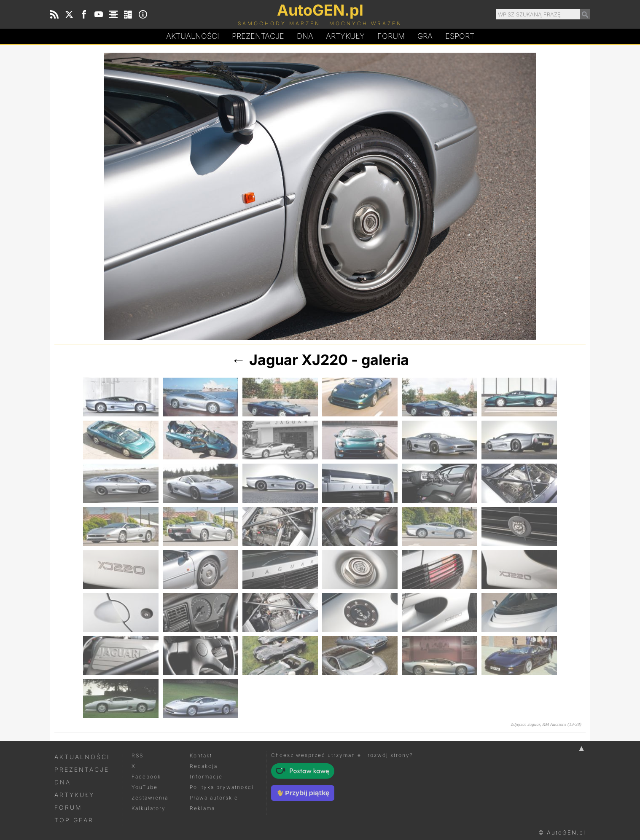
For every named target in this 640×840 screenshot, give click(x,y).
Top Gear (74, 820)
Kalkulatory (149, 808)
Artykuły (345, 36)
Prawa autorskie (214, 798)
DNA (63, 782)
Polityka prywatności (222, 787)
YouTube (145, 787)
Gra (425, 36)
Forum (391, 36)
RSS (137, 755)
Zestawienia (150, 798)
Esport (460, 36)
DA (305, 36)
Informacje (206, 777)
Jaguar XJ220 (298, 360)
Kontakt (201, 755)
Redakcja (204, 766)
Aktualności (193, 36)
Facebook (146, 777)
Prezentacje (258, 36)
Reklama (202, 808)
